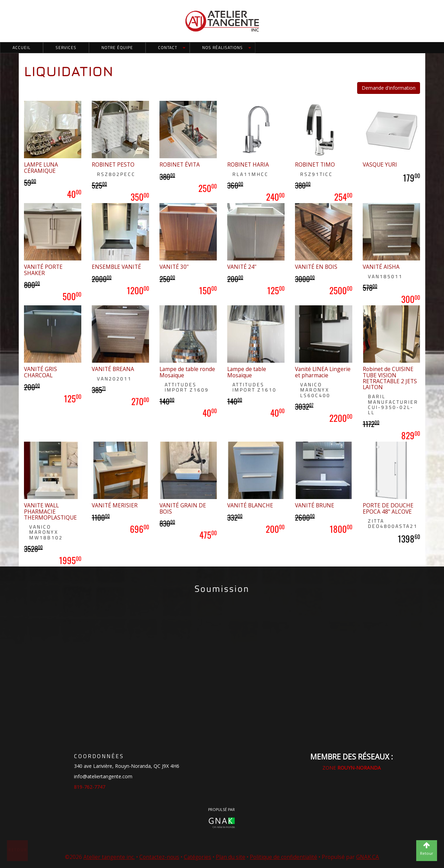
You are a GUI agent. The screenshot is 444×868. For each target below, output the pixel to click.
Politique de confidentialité (283, 857)
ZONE (352, 768)
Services (66, 47)
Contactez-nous (159, 857)
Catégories (198, 857)
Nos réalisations (223, 47)
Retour (18, 850)
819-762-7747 (90, 787)
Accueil (22, 47)
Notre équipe (117, 47)
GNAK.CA (368, 857)
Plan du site (231, 857)
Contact (168, 47)
